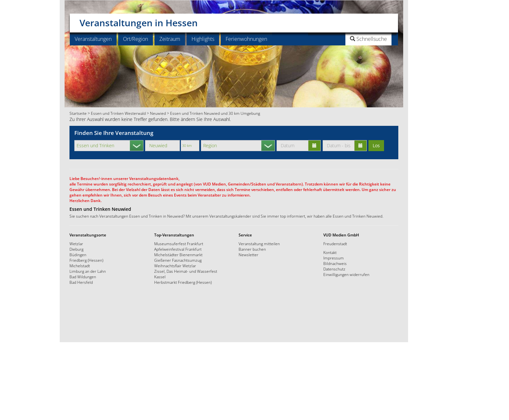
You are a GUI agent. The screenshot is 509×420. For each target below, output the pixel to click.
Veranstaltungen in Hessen (139, 20)
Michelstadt (80, 266)
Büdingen (78, 255)
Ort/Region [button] (136, 39)
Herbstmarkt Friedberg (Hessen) (183, 282)
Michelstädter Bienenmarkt (178, 255)
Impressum (334, 258)
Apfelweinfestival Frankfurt (178, 249)
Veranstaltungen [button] (93, 39)
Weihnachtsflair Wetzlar (175, 266)
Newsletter (248, 255)
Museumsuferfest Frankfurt (179, 244)
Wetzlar (76, 244)
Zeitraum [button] (170, 39)
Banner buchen (252, 249)
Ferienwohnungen (246, 39)
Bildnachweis (335, 263)
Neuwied (158, 113)
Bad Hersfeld (81, 282)
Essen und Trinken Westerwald (118, 113)
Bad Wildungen (83, 277)
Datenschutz (334, 269)
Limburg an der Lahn (88, 271)
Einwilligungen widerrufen (346, 274)
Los (376, 145)
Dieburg (76, 249)
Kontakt (330, 252)
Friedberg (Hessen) (86, 260)
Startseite (78, 113)
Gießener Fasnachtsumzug (178, 260)
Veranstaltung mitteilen (259, 244)
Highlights (203, 39)
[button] (352, 39)
